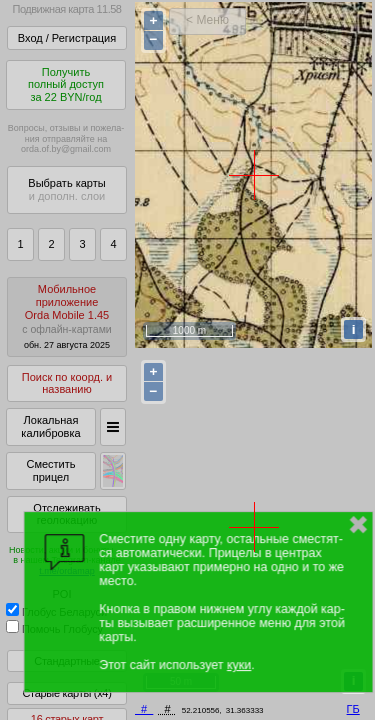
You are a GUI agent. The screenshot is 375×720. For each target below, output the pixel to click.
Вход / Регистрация (67, 38)
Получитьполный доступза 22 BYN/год (66, 84)
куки (239, 665)
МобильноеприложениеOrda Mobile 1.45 (67, 316)
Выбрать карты (66, 189)
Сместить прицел (50, 470)
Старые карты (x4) (66, 693)
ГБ (353, 709)
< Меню (207, 20)
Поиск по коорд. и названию (67, 383)
